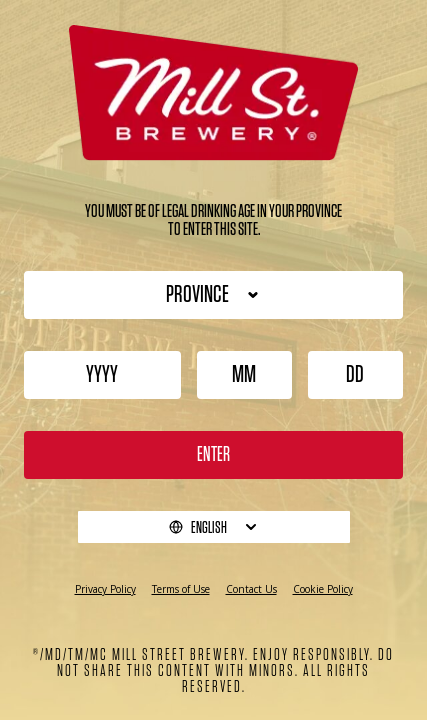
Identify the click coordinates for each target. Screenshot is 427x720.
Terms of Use (181, 589)
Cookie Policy (323, 589)
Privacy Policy (105, 589)
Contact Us (251, 589)
